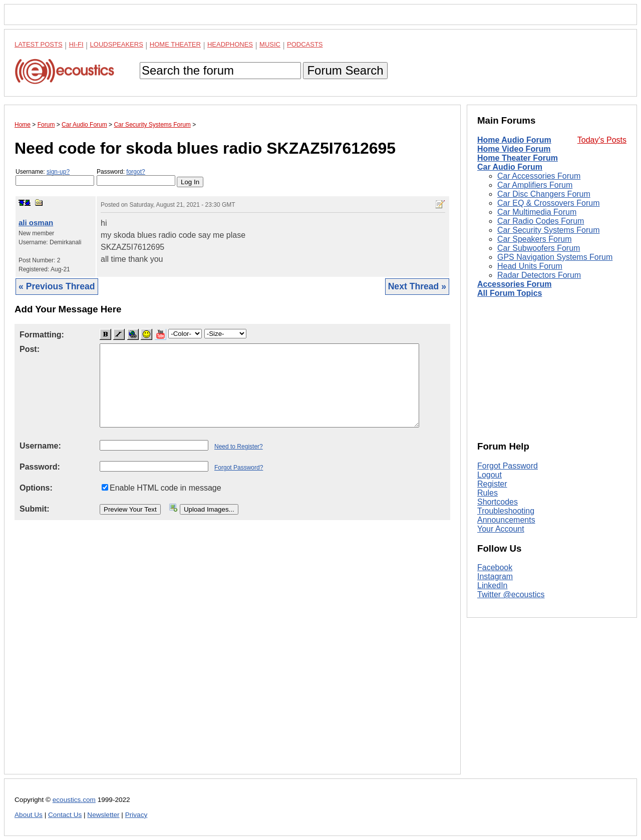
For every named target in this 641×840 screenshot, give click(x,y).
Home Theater (175, 44)
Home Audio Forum (514, 140)
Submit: (35, 509)
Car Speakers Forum (535, 239)
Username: (55, 177)
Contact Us (65, 815)
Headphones (230, 44)
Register (492, 484)
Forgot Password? (239, 468)
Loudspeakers (117, 44)
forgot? (135, 172)
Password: (136, 177)
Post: (30, 349)
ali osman (36, 223)
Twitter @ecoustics (511, 594)
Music (270, 44)
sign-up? (58, 172)
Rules (488, 493)
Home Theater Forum (518, 158)
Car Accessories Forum (539, 176)
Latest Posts (39, 44)
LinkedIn (493, 585)
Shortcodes (498, 502)
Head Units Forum (530, 266)
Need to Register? (239, 447)
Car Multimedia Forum (537, 212)
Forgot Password (508, 466)
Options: (36, 488)
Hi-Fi (76, 44)
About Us (29, 815)
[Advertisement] (232, 655)
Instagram (495, 576)
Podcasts (305, 44)
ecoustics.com (74, 800)
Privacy (136, 815)
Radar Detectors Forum (539, 275)
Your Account (501, 529)
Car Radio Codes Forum (541, 221)
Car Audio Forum (510, 167)
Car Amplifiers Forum (535, 185)
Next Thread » (417, 286)
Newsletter (103, 815)
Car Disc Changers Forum (544, 194)
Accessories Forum (515, 284)
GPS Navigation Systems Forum (555, 257)
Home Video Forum (514, 149)
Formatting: (42, 335)
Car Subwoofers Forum (539, 248)
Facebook (495, 567)
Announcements (506, 520)
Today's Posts (602, 140)
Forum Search (345, 70)
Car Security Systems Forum (548, 230)
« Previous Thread (57, 286)
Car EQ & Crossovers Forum (548, 203)
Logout (490, 475)
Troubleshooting (506, 511)
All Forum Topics (510, 293)
